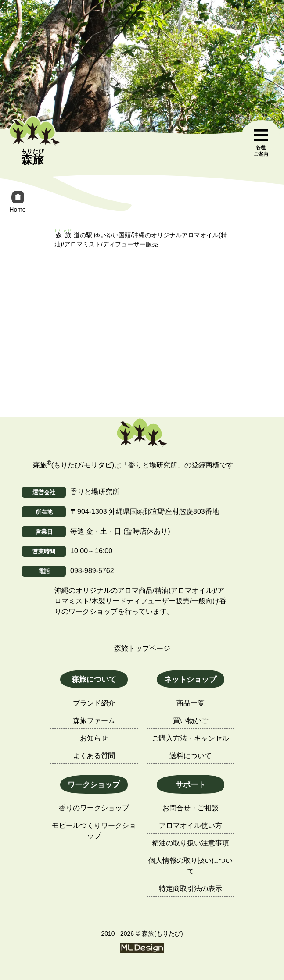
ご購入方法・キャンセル (191, 738)
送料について (191, 756)
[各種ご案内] (261, 143)
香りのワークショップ (94, 808)
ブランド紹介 (94, 703)
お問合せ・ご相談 (191, 808)
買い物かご (191, 721)
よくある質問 (94, 756)
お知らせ (94, 738)
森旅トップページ (142, 648)
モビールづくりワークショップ (94, 831)
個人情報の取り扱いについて (191, 866)
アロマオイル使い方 (191, 825)
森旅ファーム (94, 721)
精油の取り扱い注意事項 (191, 843)
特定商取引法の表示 (191, 889)
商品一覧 (191, 703)
